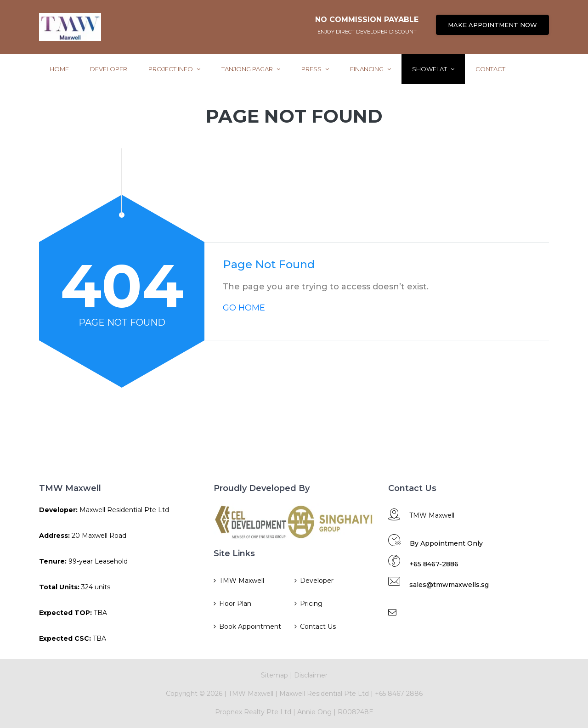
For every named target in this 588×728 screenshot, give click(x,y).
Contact (490, 69)
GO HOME (244, 308)
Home (59, 69)
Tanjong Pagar (251, 69)
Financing (370, 69)
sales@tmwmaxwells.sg (449, 585)
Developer (109, 69)
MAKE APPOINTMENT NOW (492, 25)
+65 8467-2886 (434, 564)
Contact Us (318, 626)
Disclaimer (311, 675)
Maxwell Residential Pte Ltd (324, 694)
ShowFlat (433, 69)
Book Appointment (250, 626)
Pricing (311, 604)
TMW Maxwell (242, 581)
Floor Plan (235, 604)
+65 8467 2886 (399, 694)
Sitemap (274, 675)
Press (315, 69)
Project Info (174, 69)
